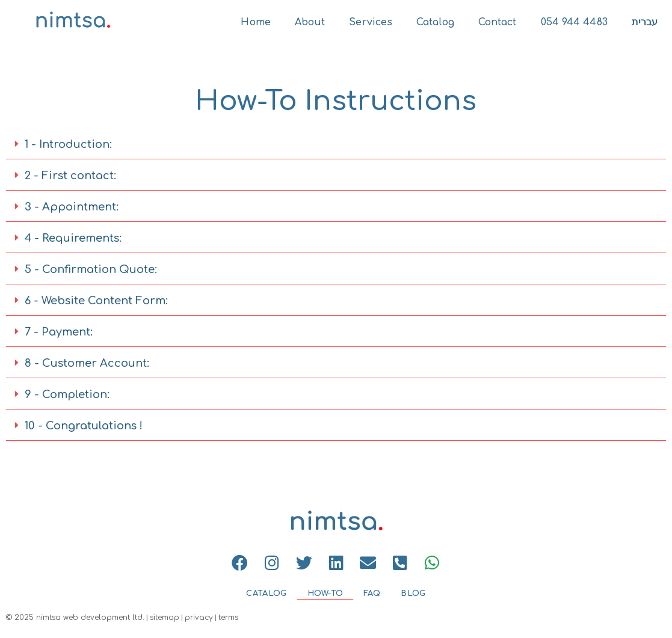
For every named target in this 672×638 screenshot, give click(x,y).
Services (371, 22)
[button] (336, 145)
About (310, 22)
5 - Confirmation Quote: (91, 269)
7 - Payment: (59, 332)
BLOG (413, 594)
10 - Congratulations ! (84, 426)
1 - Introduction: (68, 144)
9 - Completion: (67, 394)
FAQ (372, 594)
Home (255, 22)
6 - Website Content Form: (96, 301)
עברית (645, 22)
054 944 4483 (574, 22)
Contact (498, 22)
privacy (199, 618)
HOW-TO (325, 594)
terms (228, 618)
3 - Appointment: (72, 207)
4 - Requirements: (73, 238)
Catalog (435, 22)
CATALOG (266, 594)
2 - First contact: (70, 176)
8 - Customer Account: (87, 363)
